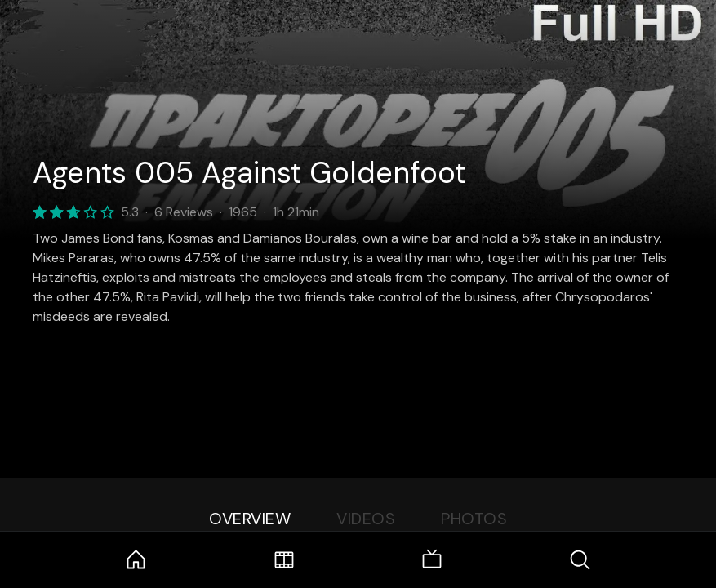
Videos (366, 519)
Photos (474, 519)
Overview (250, 519)
